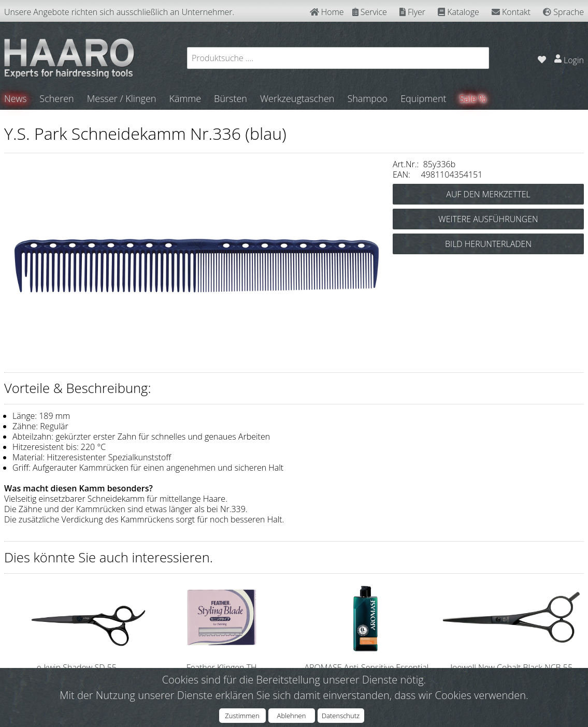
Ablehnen (292, 716)
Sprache (563, 12)
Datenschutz (341, 716)
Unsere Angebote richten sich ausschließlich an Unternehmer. (119, 12)
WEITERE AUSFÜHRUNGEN (488, 219)
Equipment (424, 98)
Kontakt (511, 12)
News (16, 98)
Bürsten (231, 98)
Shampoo (368, 98)
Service (370, 12)
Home (327, 12)
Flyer (412, 12)
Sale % (474, 98)
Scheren (57, 98)
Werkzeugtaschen (298, 98)
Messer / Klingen (122, 98)
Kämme (185, 98)
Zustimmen (242, 716)
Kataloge (458, 12)
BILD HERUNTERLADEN (488, 244)
